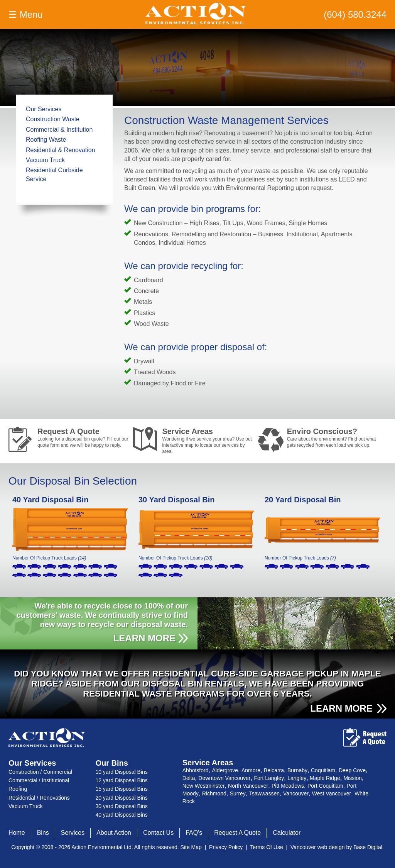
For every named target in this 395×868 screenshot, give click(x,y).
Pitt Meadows (288, 786)
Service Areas (208, 439)
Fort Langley (269, 778)
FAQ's (194, 833)
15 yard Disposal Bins (121, 789)
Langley (297, 778)
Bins (43, 833)
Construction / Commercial (40, 772)
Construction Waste (53, 119)
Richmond (214, 793)
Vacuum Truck (45, 160)
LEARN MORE (144, 638)
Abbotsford (196, 770)
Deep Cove (352, 770)
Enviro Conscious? (333, 438)
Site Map (191, 847)
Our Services (44, 109)
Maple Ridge (325, 778)
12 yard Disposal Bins (121, 780)
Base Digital (368, 847)
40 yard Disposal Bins (121, 815)
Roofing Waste (46, 140)
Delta (189, 778)
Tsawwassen (264, 793)
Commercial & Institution (59, 130)
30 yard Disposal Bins (121, 806)
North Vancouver (248, 786)
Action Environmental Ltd (101, 847)
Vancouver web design (318, 847)
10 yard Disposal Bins (121, 772)
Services (73, 833)
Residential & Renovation (61, 150)
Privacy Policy (226, 847)
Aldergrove (225, 770)
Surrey (238, 793)
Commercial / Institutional (39, 780)
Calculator (287, 833)
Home (17, 833)
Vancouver (296, 793)
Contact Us (158, 833)
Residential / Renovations (39, 798)
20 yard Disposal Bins (121, 798)
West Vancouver (332, 793)
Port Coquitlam (325, 786)
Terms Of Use (267, 847)
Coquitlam (323, 770)
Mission (353, 778)
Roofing (18, 789)
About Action (114, 833)
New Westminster (203, 786)
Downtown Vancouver (224, 778)
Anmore (251, 770)
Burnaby (297, 770)
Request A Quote (83, 438)
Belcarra (274, 770)
